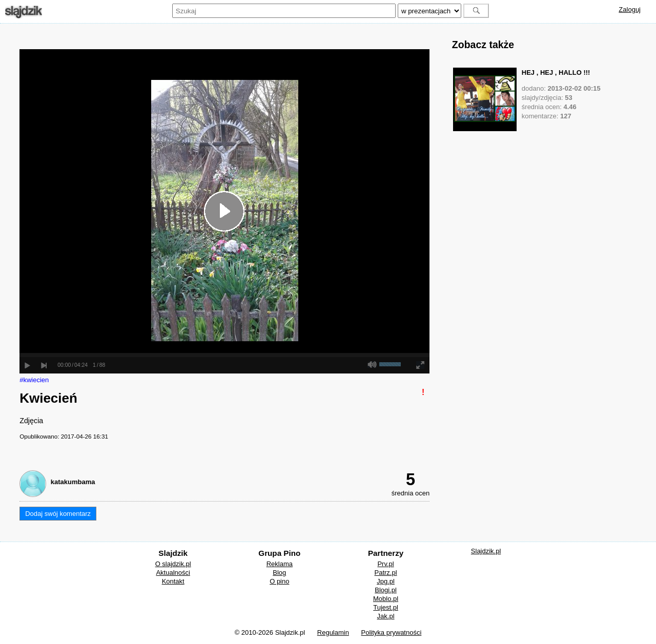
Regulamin (333, 632)
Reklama (280, 564)
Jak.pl (386, 616)
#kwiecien (34, 380)
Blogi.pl (386, 590)
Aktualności (173, 573)
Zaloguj (630, 9)
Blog (279, 573)
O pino (279, 581)
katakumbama (73, 482)
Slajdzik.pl (486, 551)
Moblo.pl (386, 599)
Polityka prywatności (392, 632)
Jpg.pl (386, 581)
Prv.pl (385, 564)
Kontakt (173, 581)
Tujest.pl (386, 607)
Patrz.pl (386, 573)
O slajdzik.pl (173, 564)
